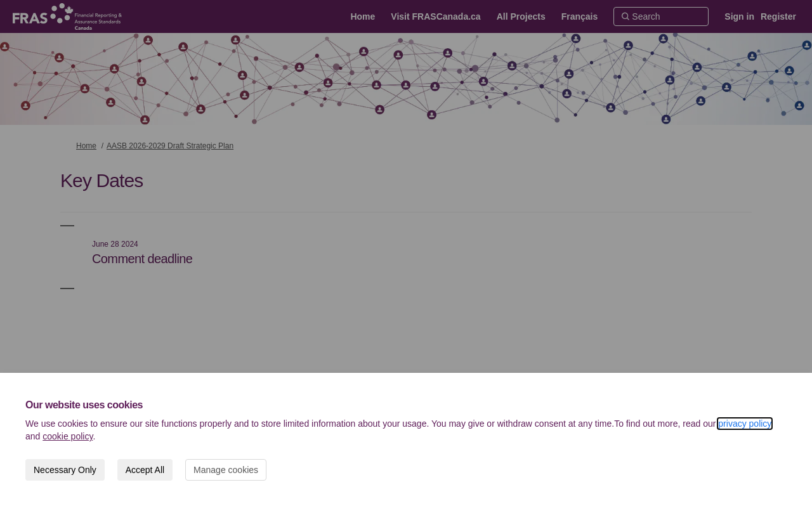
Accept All (145, 470)
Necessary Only (65, 470)
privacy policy (745, 424)
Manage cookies (226, 470)
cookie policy (68, 436)
